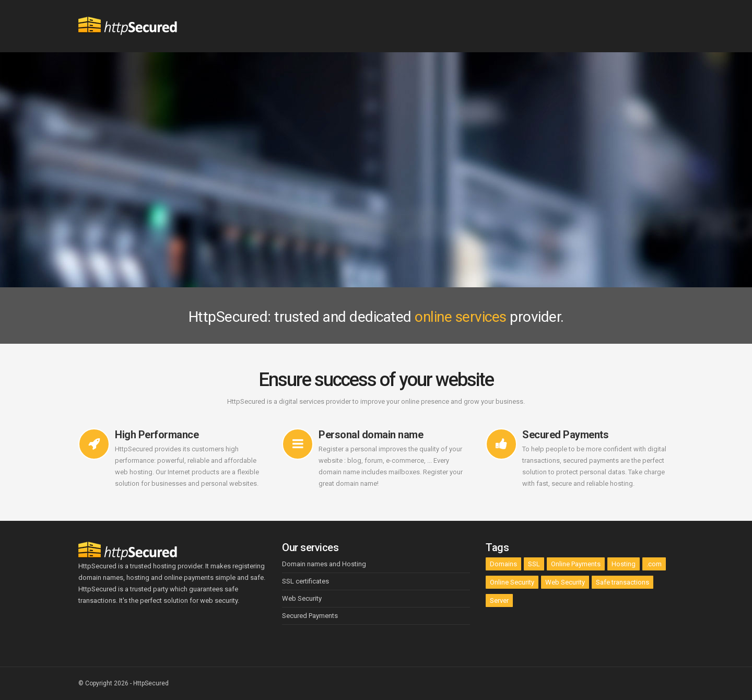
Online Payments (576, 564)
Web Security (565, 582)
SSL (534, 564)
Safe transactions (622, 582)
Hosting (624, 564)
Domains (503, 564)
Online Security (512, 582)
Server (499, 600)
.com (654, 564)
